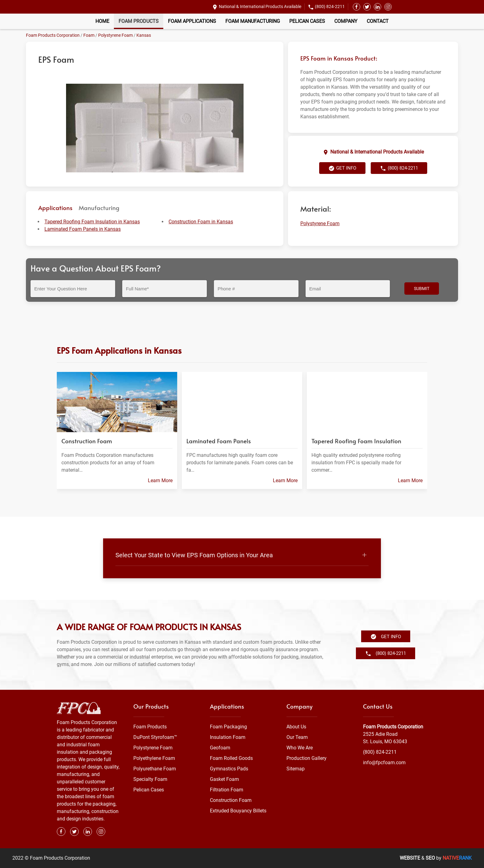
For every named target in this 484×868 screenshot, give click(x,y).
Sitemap (296, 769)
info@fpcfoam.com (384, 763)
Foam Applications (192, 21)
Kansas (144, 35)
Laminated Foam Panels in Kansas (83, 229)
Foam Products (139, 21)
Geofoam (220, 748)
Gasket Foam (224, 779)
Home (102, 21)
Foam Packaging (228, 727)
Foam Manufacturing (253, 21)
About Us (296, 727)
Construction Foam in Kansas (201, 222)
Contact (378, 21)
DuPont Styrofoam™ (155, 737)
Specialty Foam (150, 779)
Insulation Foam (228, 737)
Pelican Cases (307, 21)
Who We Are (300, 748)
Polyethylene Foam (154, 758)
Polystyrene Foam (115, 35)
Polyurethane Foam (155, 769)
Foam (89, 35)
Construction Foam (231, 800)
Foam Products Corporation (53, 35)
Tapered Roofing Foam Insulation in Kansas (92, 222)
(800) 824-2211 (330, 6)
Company (346, 21)
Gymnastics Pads (229, 769)
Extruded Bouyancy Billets (238, 811)
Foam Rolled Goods (231, 758)
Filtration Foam (227, 790)
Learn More (160, 480)
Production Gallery (307, 758)
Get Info (342, 168)
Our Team (297, 737)
